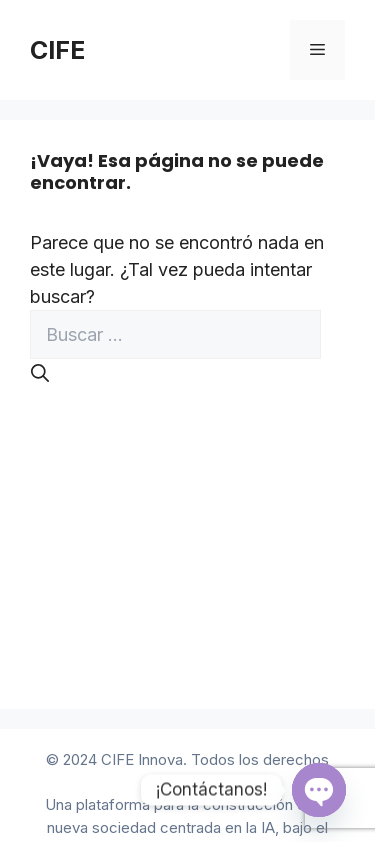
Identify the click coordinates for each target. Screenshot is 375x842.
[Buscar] (40, 373)
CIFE (57, 50)
